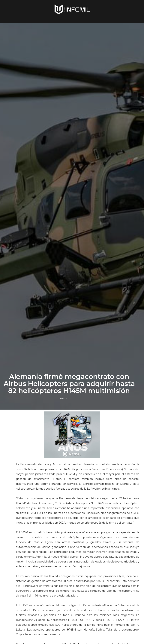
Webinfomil (66, 398)
